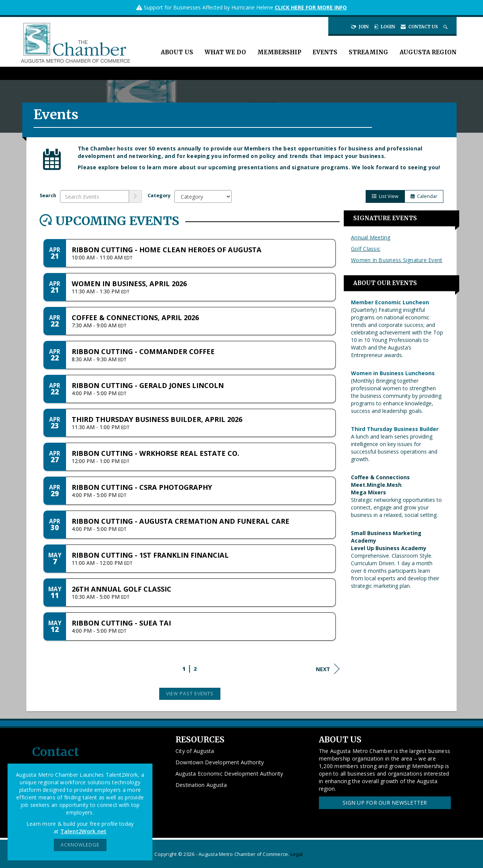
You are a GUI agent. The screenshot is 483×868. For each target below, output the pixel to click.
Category (159, 196)
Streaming (368, 52)
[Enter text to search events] (95, 196)
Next (328, 669)
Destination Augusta (201, 785)
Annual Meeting (371, 237)
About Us (177, 52)
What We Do (225, 52)
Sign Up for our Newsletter (385, 803)
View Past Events (190, 694)
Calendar (424, 196)
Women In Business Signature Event (397, 260)
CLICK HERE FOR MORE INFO (311, 7)
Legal (297, 854)
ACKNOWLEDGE (80, 845)
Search (48, 196)
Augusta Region (428, 52)
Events (325, 52)
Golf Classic (366, 249)
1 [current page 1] (184, 669)
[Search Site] (446, 27)
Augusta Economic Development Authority (229, 774)
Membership (279, 52)
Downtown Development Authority (220, 762)
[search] (135, 196)
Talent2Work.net (84, 831)
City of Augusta (195, 751)
